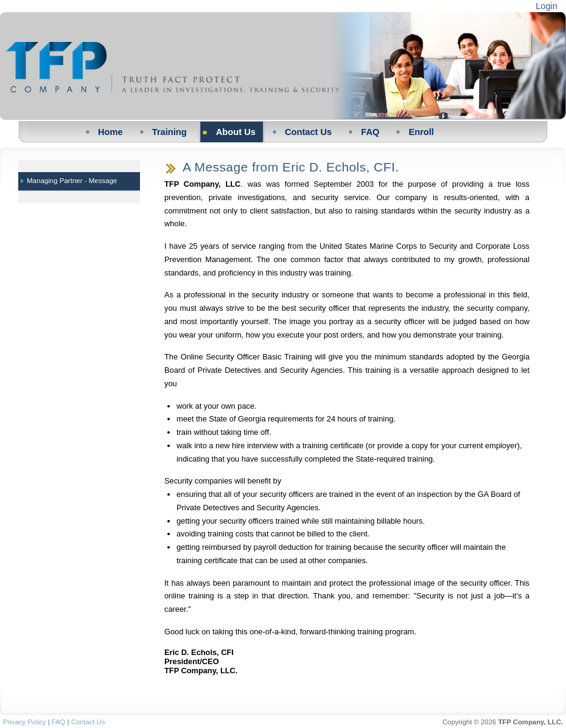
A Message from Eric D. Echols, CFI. (291, 167)
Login (547, 6)
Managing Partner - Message (72, 181)
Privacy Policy (25, 722)
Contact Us (88, 722)
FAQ (59, 722)
